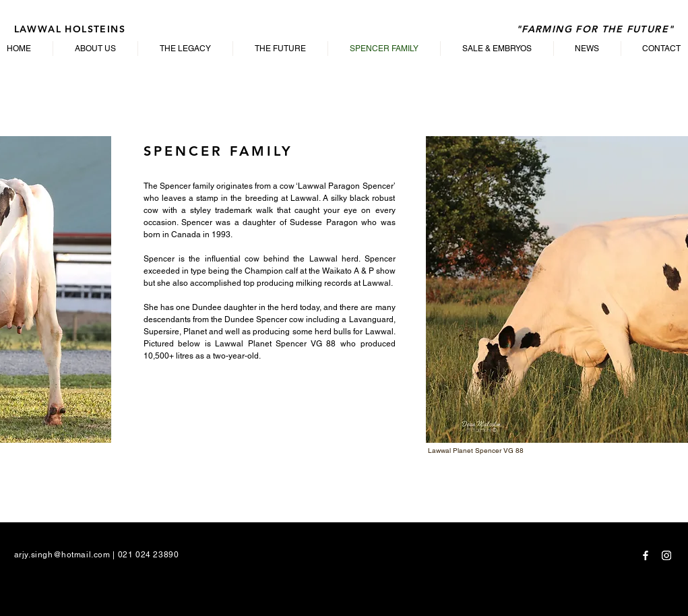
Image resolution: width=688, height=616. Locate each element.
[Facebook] (646, 555)
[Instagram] (666, 555)
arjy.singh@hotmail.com (62, 555)
